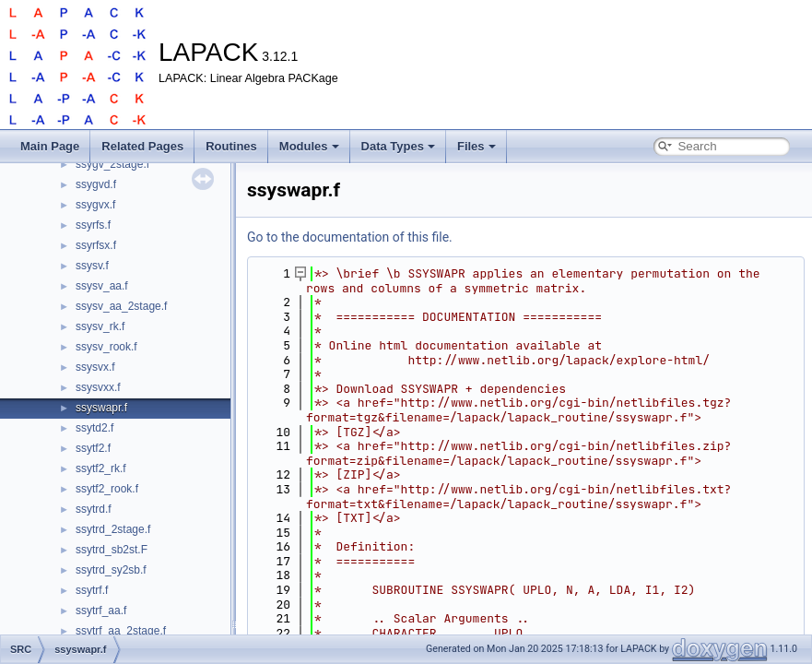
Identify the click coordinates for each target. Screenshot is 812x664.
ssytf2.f (93, 448)
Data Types (398, 146)
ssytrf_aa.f (101, 611)
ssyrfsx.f (96, 245)
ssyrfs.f (93, 225)
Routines (231, 146)
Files (477, 146)
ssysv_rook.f (106, 347)
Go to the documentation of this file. (350, 237)
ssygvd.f (96, 184)
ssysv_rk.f (100, 326)
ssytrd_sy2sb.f (111, 570)
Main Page (50, 146)
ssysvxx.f (98, 387)
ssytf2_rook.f (107, 489)
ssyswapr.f (101, 408)
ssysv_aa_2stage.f (121, 306)
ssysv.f (92, 266)
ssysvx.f (95, 367)
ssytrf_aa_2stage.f (121, 631)
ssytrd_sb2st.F (112, 550)
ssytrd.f (94, 509)
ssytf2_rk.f (101, 468)
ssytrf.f (92, 590)
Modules (309, 146)
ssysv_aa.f (102, 286)
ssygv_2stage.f (112, 164)
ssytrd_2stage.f (113, 529)
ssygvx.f (95, 205)
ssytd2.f (94, 428)
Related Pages (142, 146)
